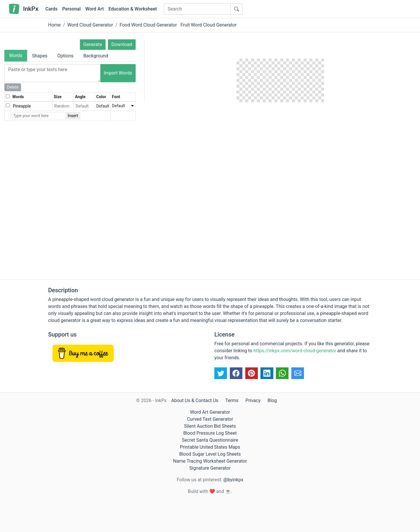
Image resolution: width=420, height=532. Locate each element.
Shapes (40, 56)
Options (65, 56)
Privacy (253, 400)
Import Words (118, 73)
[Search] (197, 9)
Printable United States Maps (210, 447)
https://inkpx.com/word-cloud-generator (295, 351)
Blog (272, 400)
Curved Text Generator (210, 419)
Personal (71, 9)
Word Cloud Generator (90, 25)
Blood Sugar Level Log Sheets (210, 454)
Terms (232, 400)
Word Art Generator (210, 412)
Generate (93, 44)
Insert (73, 116)
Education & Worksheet (133, 9)
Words (16, 56)
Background (96, 56)
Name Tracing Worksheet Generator (210, 461)
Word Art (95, 9)
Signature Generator (210, 468)
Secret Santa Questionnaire (210, 440)
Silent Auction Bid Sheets (210, 426)
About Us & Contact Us (195, 400)
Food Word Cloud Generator (148, 25)
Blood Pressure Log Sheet (210, 433)
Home (54, 25)
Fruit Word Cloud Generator (209, 25)
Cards (51, 9)
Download (122, 44)
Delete (13, 87)
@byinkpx (233, 480)
